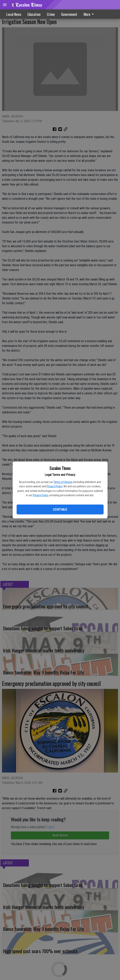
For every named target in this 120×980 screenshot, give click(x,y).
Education (34, 14)
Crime (51, 14)
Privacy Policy (55, 486)
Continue (60, 510)
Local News (14, 14)
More (89, 14)
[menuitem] (90, 14)
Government (69, 14)
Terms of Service (63, 482)
